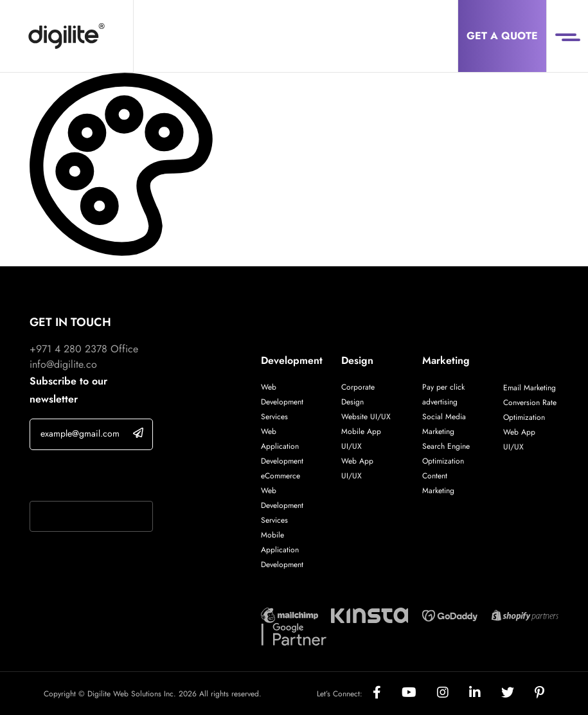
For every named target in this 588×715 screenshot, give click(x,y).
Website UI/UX (366, 417)
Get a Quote (502, 36)
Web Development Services (282, 402)
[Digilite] (67, 36)
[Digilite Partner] (290, 614)
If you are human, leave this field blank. (89, 477)
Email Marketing (530, 388)
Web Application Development (282, 446)
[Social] (387, 693)
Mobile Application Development (282, 550)
